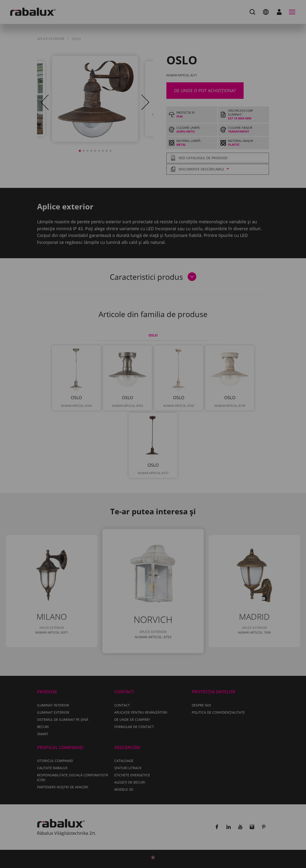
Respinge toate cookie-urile (178, 454)
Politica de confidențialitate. (121, 440)
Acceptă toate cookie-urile (153, 466)
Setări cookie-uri (117, 454)
